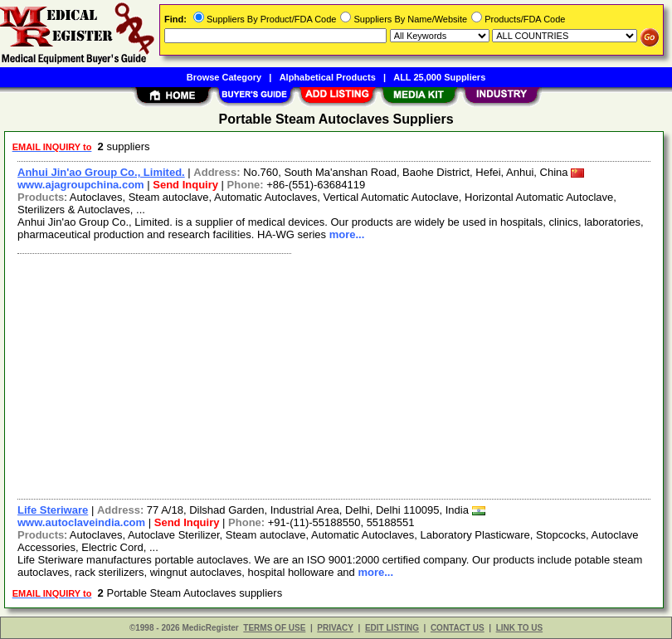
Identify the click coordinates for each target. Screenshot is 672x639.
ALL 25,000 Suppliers (439, 77)
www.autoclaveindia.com (81, 522)
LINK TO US (519, 628)
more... (347, 234)
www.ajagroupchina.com (81, 185)
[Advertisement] (331, 374)
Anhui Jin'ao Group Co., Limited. (101, 172)
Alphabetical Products (328, 77)
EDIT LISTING (392, 628)
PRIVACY (335, 628)
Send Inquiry (185, 185)
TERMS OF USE (274, 628)
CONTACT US (458, 628)
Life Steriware (53, 510)
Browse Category (224, 77)
